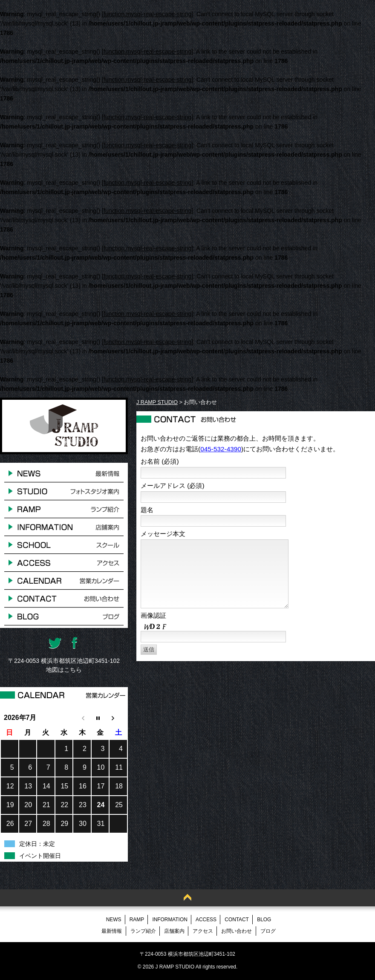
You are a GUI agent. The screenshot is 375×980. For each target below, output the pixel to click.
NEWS (114, 920)
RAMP (137, 920)
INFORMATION (170, 920)
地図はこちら (64, 670)
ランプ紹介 (143, 931)
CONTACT (237, 920)
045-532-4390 (221, 449)
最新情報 (112, 931)
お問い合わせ (237, 931)
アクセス (203, 931)
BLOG (264, 920)
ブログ (268, 931)
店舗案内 (174, 931)
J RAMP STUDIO (157, 402)
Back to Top (187, 898)
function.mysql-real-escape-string (147, 14)
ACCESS (206, 920)
